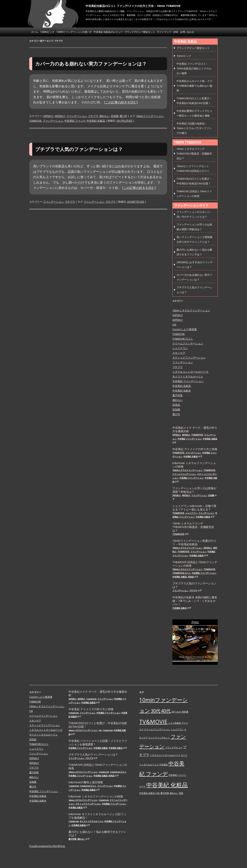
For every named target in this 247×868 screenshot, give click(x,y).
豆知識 (115, 116)
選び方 (123, 116)
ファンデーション (77, 116)
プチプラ (93, 116)
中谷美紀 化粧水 (182, 391)
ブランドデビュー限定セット (140, 32)
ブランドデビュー (174, 748)
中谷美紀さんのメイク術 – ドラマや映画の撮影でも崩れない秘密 (194, 86)
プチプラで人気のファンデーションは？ (79, 149)
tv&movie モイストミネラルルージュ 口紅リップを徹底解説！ (97, 816)
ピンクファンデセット (159, 738)
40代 (166, 711)
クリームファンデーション (188, 343)
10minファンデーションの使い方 (74, 32)
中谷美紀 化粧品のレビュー (108, 32)
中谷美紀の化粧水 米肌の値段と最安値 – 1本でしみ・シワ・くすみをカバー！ (195, 601)
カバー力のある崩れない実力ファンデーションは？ (91, 64)
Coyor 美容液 (182, 712)
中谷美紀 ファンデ (75, 121)
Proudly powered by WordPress (47, 846)
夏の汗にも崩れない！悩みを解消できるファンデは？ (97, 834)
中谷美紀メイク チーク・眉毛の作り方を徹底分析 (195, 429)
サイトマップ (164, 32)
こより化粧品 (175, 723)
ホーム (35, 32)
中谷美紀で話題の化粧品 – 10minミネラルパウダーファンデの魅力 (194, 128)
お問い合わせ (187, 32)
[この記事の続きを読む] (121, 102)
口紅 (158, 793)
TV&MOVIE (35, 121)
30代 (156, 711)
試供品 (176, 405)
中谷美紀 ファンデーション (188, 381)
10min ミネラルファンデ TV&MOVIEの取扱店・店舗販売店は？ (194, 154)
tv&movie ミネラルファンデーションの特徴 (194, 465)
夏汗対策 (177, 395)
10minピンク (47, 32)
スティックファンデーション (189, 358)
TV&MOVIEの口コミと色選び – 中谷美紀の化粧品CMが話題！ (98, 725)
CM (174, 325)
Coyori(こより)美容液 (185, 329)
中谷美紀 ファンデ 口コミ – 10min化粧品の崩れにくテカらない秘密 (194, 68)
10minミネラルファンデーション (191, 310)
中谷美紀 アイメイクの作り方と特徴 (195, 449)
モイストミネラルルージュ (188, 376)
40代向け (60, 116)
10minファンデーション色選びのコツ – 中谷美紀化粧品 (194, 542)
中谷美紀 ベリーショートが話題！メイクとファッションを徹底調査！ (98, 743)
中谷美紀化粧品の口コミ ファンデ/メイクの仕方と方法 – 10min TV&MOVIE (133, 6)
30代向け (48, 116)
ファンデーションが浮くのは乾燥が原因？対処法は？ (194, 490)
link (176, 32)
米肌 (181, 793)
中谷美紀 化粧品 (96, 121)
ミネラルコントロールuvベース (190, 372)
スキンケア (179, 353)
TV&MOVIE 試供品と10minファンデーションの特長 (195, 564)
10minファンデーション (150, 116)
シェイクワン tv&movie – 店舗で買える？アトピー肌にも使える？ (194, 508)
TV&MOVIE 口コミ (183, 339)
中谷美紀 (164, 765)
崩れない (104, 116)
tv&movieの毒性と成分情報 (86, 782)
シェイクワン (180, 348)
